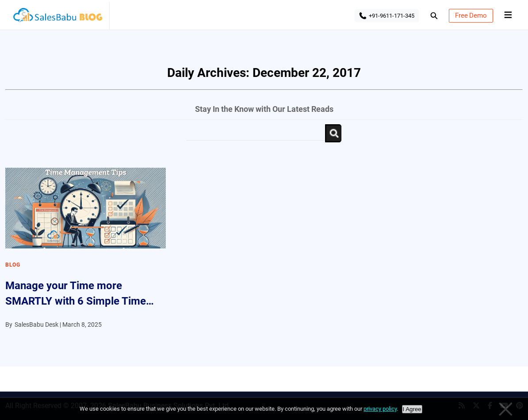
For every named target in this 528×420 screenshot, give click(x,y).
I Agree (412, 409)
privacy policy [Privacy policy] (380, 409)
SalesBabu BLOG (57, 18)
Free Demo (471, 15)
